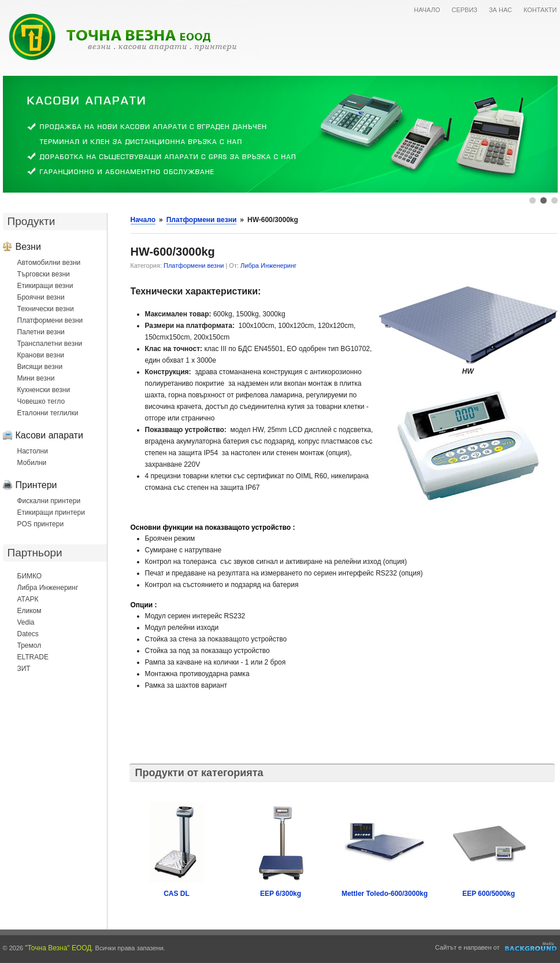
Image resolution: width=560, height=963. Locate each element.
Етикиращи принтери (51, 512)
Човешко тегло (41, 401)
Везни (28, 246)
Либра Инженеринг (48, 588)
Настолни (33, 451)
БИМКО (30, 576)
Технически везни (46, 309)
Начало (143, 220)
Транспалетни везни (50, 344)
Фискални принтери (49, 501)
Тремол (29, 645)
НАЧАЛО (427, 10)
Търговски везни (44, 274)
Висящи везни (40, 367)
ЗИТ (24, 669)
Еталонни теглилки (48, 413)
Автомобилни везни (49, 263)
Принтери (36, 485)
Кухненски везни (44, 390)
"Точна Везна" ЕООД (58, 948)
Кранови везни (41, 355)
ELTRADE (33, 657)
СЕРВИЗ (464, 10)
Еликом (29, 611)
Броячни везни (41, 297)
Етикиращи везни (45, 286)
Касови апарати (49, 435)
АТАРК (28, 599)
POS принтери (41, 524)
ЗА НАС (500, 10)
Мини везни (36, 378)
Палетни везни (41, 332)
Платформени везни (50, 320)
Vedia (26, 622)
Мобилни (32, 463)
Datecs (28, 634)
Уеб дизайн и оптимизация (531, 947)
